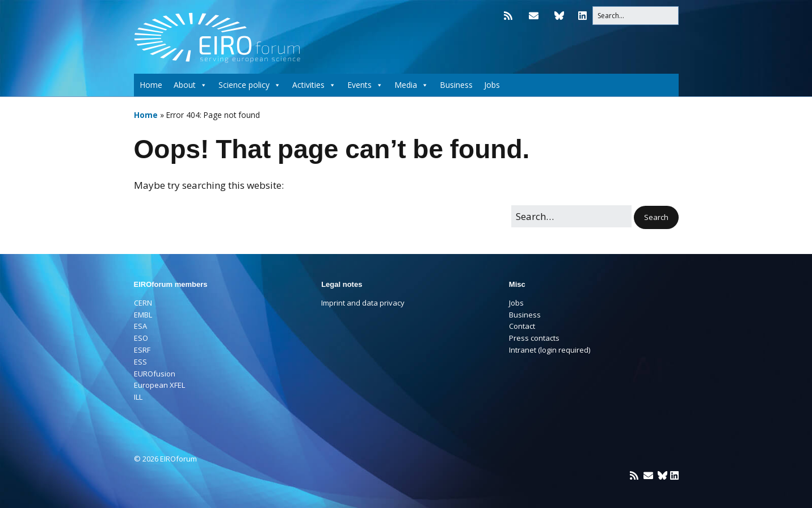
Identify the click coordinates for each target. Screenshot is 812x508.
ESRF (142, 350)
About (190, 85)
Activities (314, 85)
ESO (141, 338)
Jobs (492, 85)
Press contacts (534, 338)
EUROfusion (155, 374)
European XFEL (159, 385)
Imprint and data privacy (363, 303)
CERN (143, 303)
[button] (656, 217)
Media (411, 85)
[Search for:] (636, 16)
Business (456, 85)
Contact (522, 326)
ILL (138, 397)
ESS (140, 362)
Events (365, 85)
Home (151, 85)
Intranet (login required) (550, 350)
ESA (140, 326)
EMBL (143, 315)
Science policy (250, 85)
